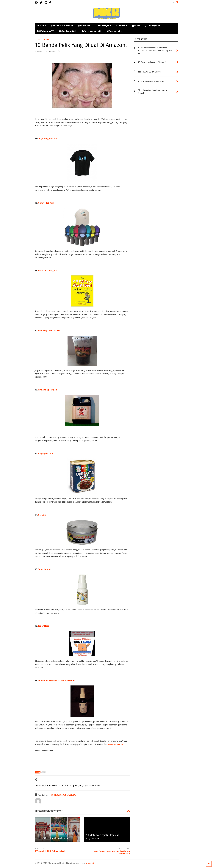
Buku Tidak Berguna (48, 271)
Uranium (43, 515)
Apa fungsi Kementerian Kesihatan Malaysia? (112, 852)
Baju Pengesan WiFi (48, 139)
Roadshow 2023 (68, 31)
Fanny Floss (44, 626)
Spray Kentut (44, 569)
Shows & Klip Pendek (62, 26)
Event (136, 26)
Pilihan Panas (85, 26)
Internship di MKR (92, 31)
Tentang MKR (114, 31)
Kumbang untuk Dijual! (49, 331)
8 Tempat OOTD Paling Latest (50, 851)
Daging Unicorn (45, 453)
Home (42, 26)
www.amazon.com (115, 744)
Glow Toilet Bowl (46, 203)
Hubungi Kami (153, 26)
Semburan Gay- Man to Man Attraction (57, 680)
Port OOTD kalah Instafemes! (54, 838)
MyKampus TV (46, 31)
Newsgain (90, 863)
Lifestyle (104, 26)
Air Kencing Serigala (48, 390)
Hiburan (122, 26)
